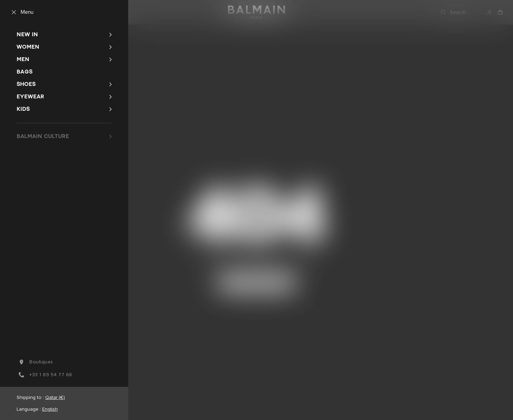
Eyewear (30, 96)
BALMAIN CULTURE (43, 136)
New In (27, 34)
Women (28, 47)
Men (23, 59)
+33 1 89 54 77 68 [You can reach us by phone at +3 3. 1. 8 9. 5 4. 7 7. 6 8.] (44, 375)
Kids (23, 109)
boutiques (35, 362)
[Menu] (21, 12)
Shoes (26, 84)
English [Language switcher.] (50, 409)
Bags (25, 72)
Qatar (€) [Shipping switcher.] (55, 398)
